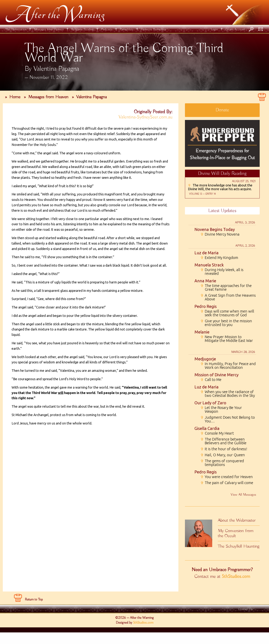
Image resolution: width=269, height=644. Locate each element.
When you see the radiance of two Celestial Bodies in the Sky (228, 394)
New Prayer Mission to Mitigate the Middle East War (227, 339)
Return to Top (34, 611)
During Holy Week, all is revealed (222, 272)
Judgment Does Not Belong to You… (228, 419)
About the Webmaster (237, 520)
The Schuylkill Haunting (239, 546)
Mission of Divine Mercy (217, 375)
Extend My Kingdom (219, 258)
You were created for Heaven (227, 477)
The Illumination (16, 29)
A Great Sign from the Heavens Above (228, 297)
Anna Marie (205, 281)
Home (15, 97)
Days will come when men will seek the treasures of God (227, 313)
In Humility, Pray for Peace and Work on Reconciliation (228, 366)
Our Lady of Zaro (210, 403)
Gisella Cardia (207, 428)
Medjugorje (205, 359)
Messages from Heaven (49, 29)
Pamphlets (127, 29)
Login (214, 29)
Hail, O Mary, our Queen (223, 455)
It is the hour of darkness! (224, 449)
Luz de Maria (207, 253)
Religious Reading (82, 29)
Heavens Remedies (153, 29)
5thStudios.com (236, 577)
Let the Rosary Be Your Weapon (221, 410)
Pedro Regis (206, 306)
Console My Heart (217, 433)
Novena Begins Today (215, 229)
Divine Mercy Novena (220, 234)
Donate (222, 110)
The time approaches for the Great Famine (226, 288)
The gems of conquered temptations (222, 463)
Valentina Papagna (91, 97)
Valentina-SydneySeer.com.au (146, 117)
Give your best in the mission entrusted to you (226, 323)
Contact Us (245, 621)
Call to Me (211, 380)
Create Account (235, 29)
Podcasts (107, 29)
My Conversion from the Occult (236, 533)
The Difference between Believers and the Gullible (223, 441)
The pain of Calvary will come (227, 483)
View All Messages (243, 495)
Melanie (202, 332)
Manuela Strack (209, 265)
